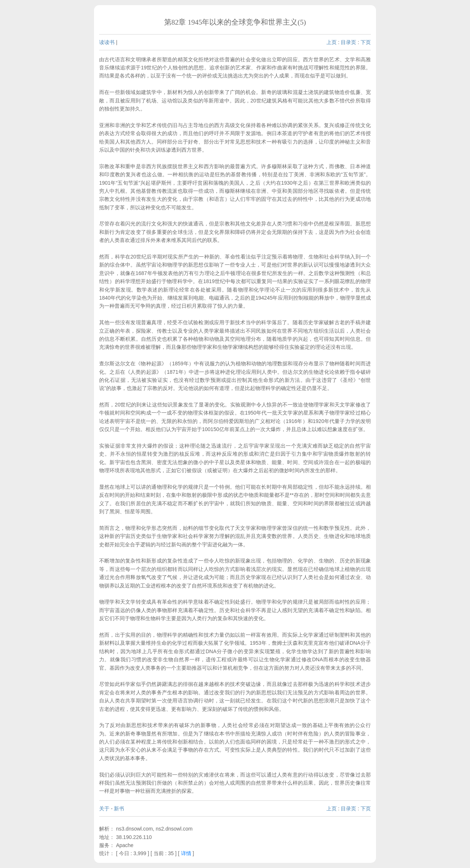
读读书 (107, 42)
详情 (186, 853)
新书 (119, 809)
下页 (366, 42)
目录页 (348, 42)
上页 (332, 42)
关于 (104, 809)
